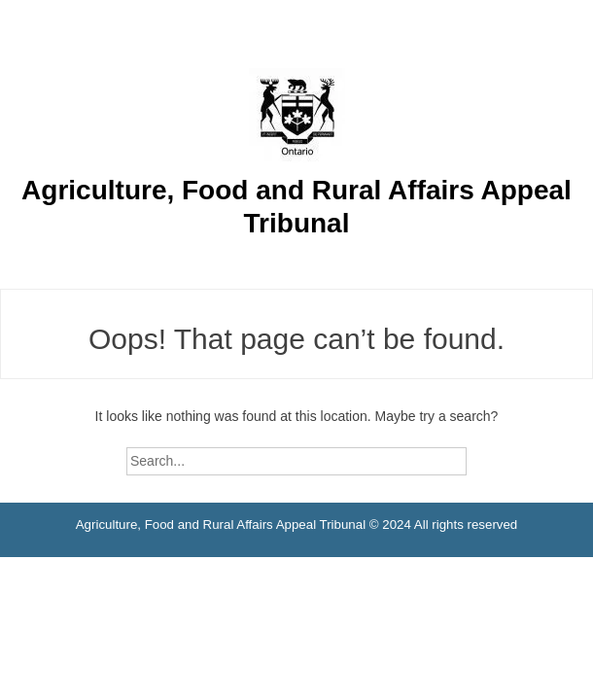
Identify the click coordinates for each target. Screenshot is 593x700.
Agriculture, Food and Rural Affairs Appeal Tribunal (296, 207)
